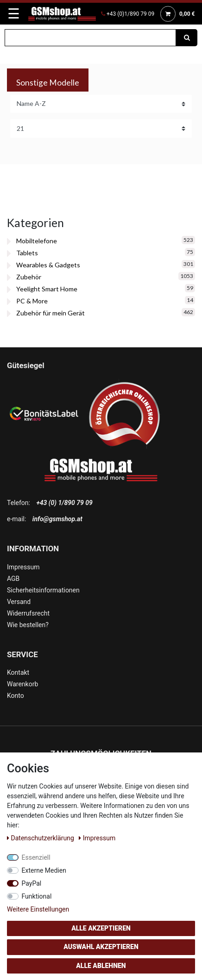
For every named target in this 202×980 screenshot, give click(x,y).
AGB (13, 579)
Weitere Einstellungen (38, 909)
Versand (19, 602)
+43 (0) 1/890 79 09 (64, 503)
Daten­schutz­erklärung (41, 838)
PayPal (32, 883)
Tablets (27, 253)
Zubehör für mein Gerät (50, 313)
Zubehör (29, 277)
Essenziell (36, 857)
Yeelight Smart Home (47, 289)
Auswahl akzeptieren (101, 947)
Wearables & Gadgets (48, 265)
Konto (16, 696)
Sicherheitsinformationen (43, 590)
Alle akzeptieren (101, 928)
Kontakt (18, 672)
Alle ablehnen (101, 966)
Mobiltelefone (37, 241)
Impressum (23, 567)
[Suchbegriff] (90, 38)
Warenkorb (22, 684)
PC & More (32, 301)
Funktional (37, 896)
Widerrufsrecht (28, 613)
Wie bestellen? (28, 625)
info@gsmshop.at (57, 519)
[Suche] (187, 38)
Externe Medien (44, 870)
